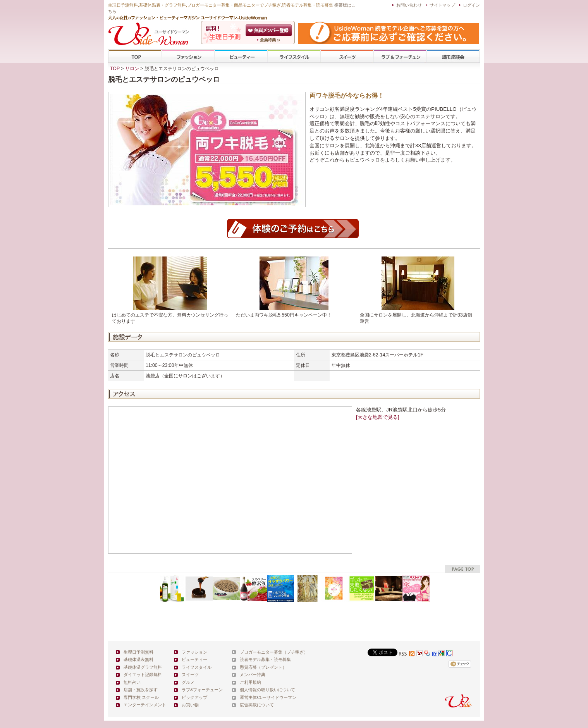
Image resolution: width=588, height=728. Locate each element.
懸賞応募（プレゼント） (263, 667)
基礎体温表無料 (138, 659)
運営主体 (248, 697)
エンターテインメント (145, 705)
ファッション (188, 56)
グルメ (188, 682)
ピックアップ (194, 697)
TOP (135, 56)
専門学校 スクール (141, 697)
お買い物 (190, 705)
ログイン (471, 5)
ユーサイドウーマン (277, 697)
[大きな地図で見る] (377, 417)
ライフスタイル (294, 56)
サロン (132, 69)
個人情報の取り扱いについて (267, 690)
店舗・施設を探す (141, 690)
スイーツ (347, 56)
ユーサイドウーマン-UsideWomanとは (269, 40)
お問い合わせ (409, 5)
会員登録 (269, 30)
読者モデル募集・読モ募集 (265, 659)
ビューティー (241, 56)
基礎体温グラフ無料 (143, 667)
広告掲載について (257, 705)
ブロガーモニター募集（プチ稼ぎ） (274, 652)
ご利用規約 (250, 682)
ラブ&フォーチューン (400, 56)
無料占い (132, 682)
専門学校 (453, 56)
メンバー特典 (253, 675)
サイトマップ (442, 5)
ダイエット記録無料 (143, 675)
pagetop (462, 569)
